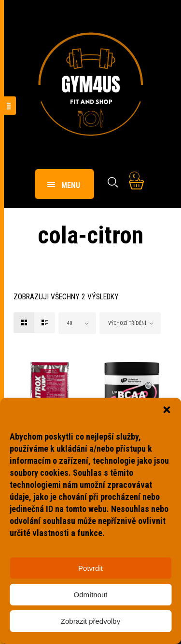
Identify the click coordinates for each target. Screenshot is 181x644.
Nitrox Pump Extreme (39, 449)
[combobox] (77, 323)
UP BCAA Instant (129, 445)
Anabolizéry (36, 435)
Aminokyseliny (122, 435)
